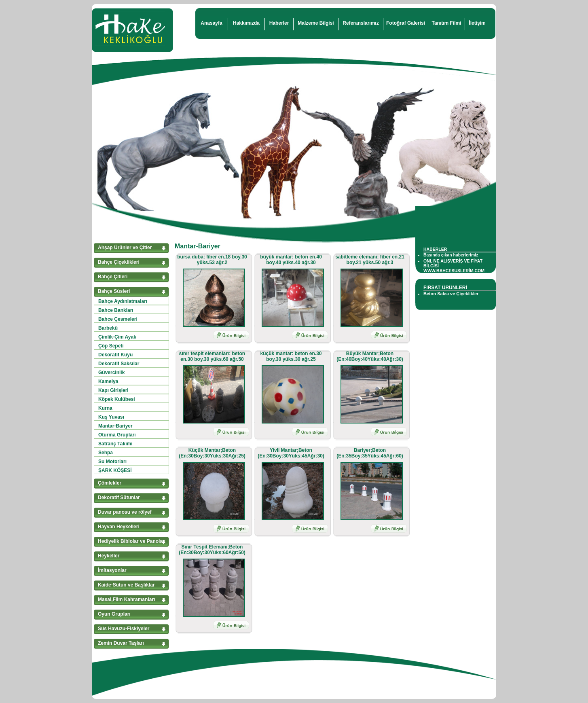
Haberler (279, 23)
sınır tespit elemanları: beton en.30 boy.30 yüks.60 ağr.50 (212, 356)
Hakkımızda (246, 23)
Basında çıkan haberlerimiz (451, 255)
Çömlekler (110, 483)
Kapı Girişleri (113, 390)
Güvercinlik (111, 373)
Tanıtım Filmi (446, 23)
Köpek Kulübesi (117, 399)
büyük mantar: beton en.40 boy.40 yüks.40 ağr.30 (291, 260)
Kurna (105, 408)
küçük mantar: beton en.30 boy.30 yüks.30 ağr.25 (291, 356)
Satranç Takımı (115, 444)
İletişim (477, 23)
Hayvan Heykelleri (119, 527)
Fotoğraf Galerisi (406, 23)
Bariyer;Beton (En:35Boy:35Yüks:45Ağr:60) (370, 453)
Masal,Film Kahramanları (126, 599)
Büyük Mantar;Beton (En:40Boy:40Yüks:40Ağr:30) (370, 356)
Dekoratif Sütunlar (119, 498)
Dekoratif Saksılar (119, 364)
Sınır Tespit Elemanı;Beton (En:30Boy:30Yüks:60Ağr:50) (212, 550)
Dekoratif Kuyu (115, 355)
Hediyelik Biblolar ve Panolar (131, 541)
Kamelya (108, 381)
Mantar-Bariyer (115, 426)
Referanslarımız (361, 23)
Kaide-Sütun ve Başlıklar (126, 585)
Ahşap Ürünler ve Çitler (125, 248)
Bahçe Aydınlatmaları (123, 301)
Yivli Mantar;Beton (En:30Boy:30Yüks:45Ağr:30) (291, 453)
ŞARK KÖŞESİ (115, 470)
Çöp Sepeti (111, 346)
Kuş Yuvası (111, 417)
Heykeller (109, 556)
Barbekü (108, 328)
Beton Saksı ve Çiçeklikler (451, 294)
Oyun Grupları (114, 614)
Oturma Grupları (117, 435)
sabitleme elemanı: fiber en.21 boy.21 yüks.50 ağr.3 (370, 260)
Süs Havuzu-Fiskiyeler (124, 629)
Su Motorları (112, 462)
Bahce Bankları (116, 310)
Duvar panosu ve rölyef (125, 512)
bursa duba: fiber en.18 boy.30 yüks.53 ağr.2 (212, 260)
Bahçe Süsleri (114, 291)
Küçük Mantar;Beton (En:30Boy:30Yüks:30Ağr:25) (212, 453)
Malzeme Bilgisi (316, 23)
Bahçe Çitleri (113, 277)
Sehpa (106, 453)
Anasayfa (211, 23)
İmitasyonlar (112, 570)
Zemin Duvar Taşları (121, 643)
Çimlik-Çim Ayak (117, 337)
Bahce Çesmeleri (118, 319)
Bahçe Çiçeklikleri (119, 262)
